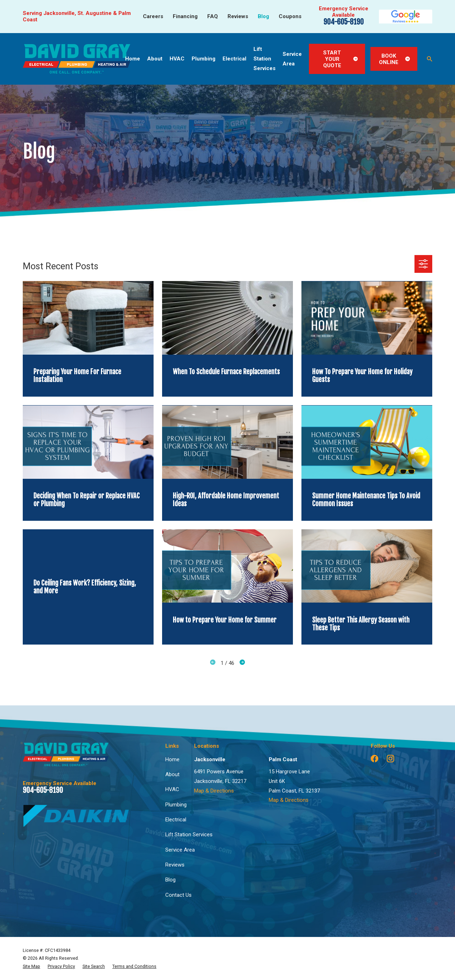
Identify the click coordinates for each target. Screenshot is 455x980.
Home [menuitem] (133, 59)
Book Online (394, 59)
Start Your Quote (341, 59)
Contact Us (178, 895)
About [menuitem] (155, 59)
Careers (153, 16)
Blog (263, 16)
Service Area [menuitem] (292, 59)
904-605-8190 (344, 22)
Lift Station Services (189, 835)
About (172, 774)
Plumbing (176, 805)
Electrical (176, 820)
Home (172, 759)
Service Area (180, 850)
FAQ (213, 16)
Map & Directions (214, 791)
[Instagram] (390, 759)
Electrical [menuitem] (234, 59)
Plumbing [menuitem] (204, 59)
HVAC (172, 789)
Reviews (238, 16)
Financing (185, 16)
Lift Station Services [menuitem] (264, 59)
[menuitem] (31, 966)
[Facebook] (374, 759)
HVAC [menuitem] (177, 59)
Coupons (290, 16)
